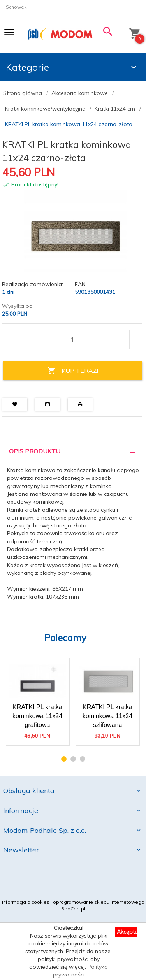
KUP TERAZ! (73, 371)
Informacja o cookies (26, 902)
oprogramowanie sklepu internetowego (99, 902)
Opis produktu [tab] (35, 451)
